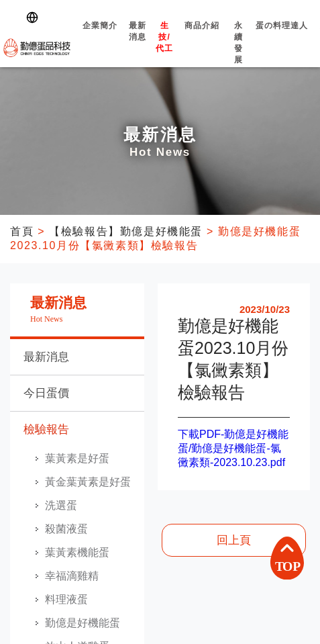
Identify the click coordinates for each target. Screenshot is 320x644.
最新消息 (138, 43)
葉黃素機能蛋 (77, 552)
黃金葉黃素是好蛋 (88, 482)
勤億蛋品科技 (37, 48)
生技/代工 (164, 49)
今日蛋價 (46, 393)
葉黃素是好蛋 (77, 458)
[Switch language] (35, 17)
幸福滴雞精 (72, 576)
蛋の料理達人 (282, 37)
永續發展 (239, 54)
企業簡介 (100, 37)
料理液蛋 (66, 599)
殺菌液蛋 (66, 529)
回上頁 (234, 540)
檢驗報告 (46, 429)
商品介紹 (202, 37)
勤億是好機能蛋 (83, 623)
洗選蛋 (61, 505)
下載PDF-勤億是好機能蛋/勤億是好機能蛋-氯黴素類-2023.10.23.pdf (233, 448)
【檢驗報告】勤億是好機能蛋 (126, 231)
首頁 (22, 231)
